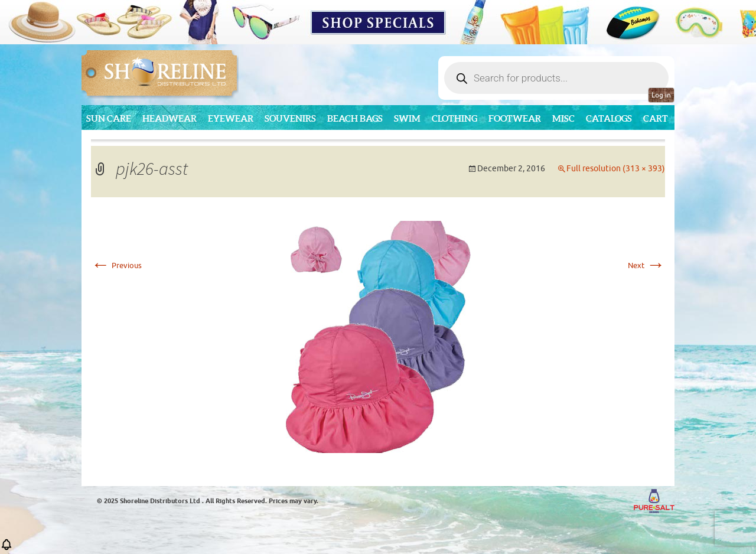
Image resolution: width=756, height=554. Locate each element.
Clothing (454, 118)
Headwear (170, 118)
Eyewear (231, 118)
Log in (661, 95)
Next (646, 265)
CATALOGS (609, 118)
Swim (407, 118)
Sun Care (109, 118)
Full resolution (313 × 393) (616, 169)
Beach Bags (355, 118)
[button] (6, 548)
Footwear (515, 118)
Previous (116, 265)
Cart (656, 118)
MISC (563, 118)
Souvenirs (290, 118)
